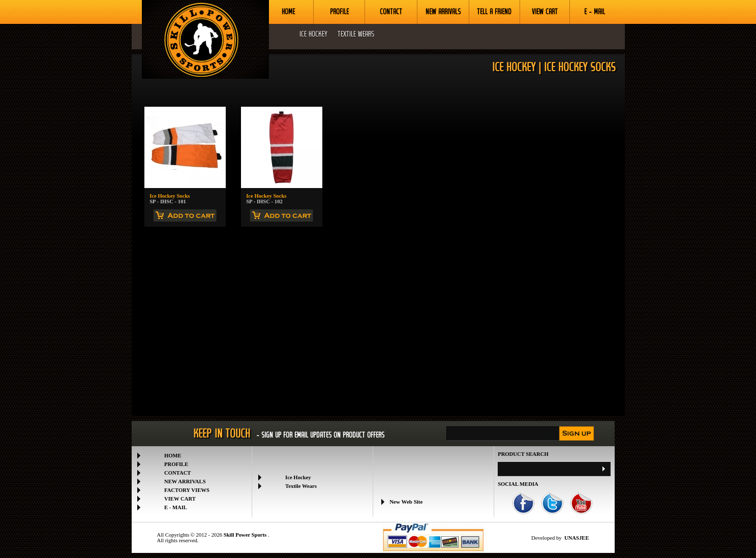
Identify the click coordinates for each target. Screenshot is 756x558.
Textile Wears (301, 486)
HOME (288, 12)
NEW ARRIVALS (443, 12)
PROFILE (339, 12)
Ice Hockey (298, 477)
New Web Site (406, 503)
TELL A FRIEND (494, 12)
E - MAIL (595, 12)
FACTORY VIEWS (187, 490)
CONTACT (391, 12)
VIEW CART (545, 12)
